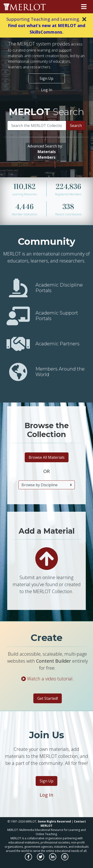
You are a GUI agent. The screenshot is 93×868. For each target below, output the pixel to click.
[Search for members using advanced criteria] (47, 157)
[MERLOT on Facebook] (29, 859)
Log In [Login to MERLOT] (46, 795)
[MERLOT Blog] (65, 859)
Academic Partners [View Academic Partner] (57, 344)
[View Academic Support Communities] (18, 316)
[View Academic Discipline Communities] (18, 288)
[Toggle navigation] (84, 7)
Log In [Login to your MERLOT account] (47, 90)
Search (76, 126)
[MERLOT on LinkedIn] (53, 859)
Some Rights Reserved (54, 821)
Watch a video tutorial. (47, 679)
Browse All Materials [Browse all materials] (47, 457)
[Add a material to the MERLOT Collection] (47, 558)
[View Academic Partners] (18, 344)
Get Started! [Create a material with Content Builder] (48, 698)
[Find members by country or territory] (18, 372)
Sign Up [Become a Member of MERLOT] (46, 78)
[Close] (84, 19)
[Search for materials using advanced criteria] (47, 152)
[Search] (37, 126)
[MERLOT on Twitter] (41, 859)
